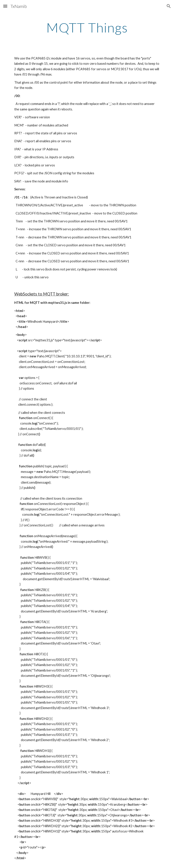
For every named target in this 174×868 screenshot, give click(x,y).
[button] (5, 6)
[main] (87, 27)
